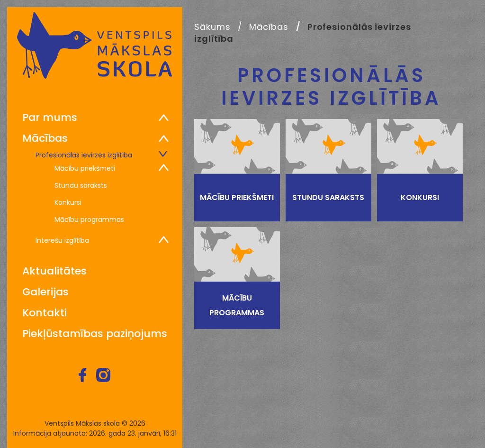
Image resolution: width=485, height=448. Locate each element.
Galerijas (45, 292)
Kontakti (45, 313)
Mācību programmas (89, 219)
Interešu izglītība (62, 240)
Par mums (50, 118)
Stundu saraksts (81, 185)
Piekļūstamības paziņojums (95, 334)
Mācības (45, 138)
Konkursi (68, 202)
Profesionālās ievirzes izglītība (84, 155)
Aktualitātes (54, 271)
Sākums (212, 27)
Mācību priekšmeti (85, 168)
